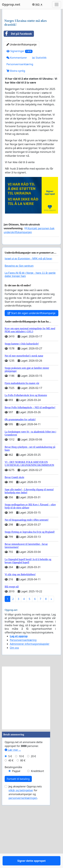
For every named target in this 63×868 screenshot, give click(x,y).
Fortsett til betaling (18, 851)
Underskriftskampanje (21, 107)
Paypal (16, 843)
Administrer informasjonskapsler (30, 716)
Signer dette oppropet (32, 310)
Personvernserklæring (20, 127)
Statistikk (39, 121)
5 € (10, 829)
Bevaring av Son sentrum (19, 338)
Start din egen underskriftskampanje (32, 385)
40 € (11, 833)
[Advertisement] (32, 46)
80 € (23, 833)
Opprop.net (11, 4)
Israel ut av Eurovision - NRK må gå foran (28, 331)
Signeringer (19, 114)
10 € (21, 829)
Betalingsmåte (13, 839)
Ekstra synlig (16, 134)
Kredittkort (37, 843)
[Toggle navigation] (57, 4)
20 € (33, 829)
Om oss (14, 720)
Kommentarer (17, 121)
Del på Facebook (18, 97)
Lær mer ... (13, 822)
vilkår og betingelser (21, 863)
